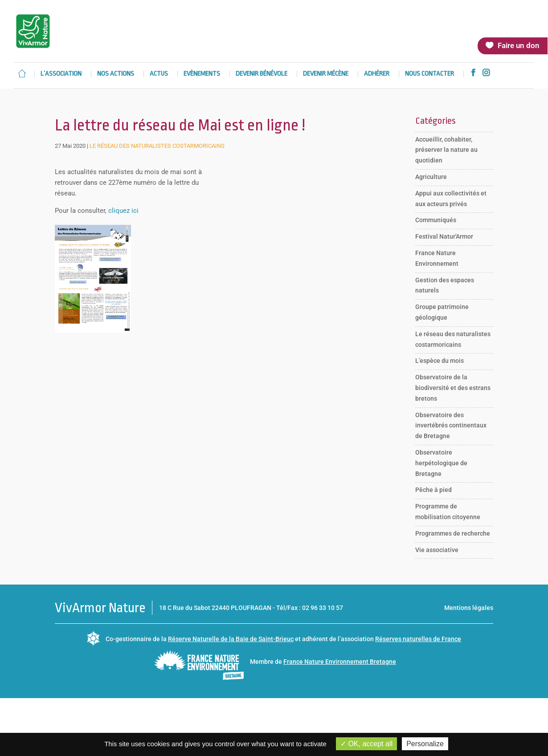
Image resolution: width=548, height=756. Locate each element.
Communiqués (436, 220)
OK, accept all (366, 744)
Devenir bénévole (262, 74)
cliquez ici (123, 211)
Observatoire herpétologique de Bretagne (441, 463)
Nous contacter (429, 74)
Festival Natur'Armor (444, 236)
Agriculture (431, 177)
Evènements (202, 74)
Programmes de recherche (453, 533)
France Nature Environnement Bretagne (340, 662)
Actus (159, 74)
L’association (61, 74)
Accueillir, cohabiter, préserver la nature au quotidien (446, 150)
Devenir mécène (326, 74)
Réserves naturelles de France (418, 639)
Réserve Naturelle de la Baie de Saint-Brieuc (231, 639)
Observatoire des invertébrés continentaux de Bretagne (451, 426)
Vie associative (437, 550)
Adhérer (377, 74)
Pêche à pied (433, 490)
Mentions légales (469, 608)
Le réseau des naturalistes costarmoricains (157, 146)
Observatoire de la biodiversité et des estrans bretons (453, 388)
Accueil (22, 73)
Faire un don (519, 45)
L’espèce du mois (440, 361)
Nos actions (116, 74)
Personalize (425, 744)
